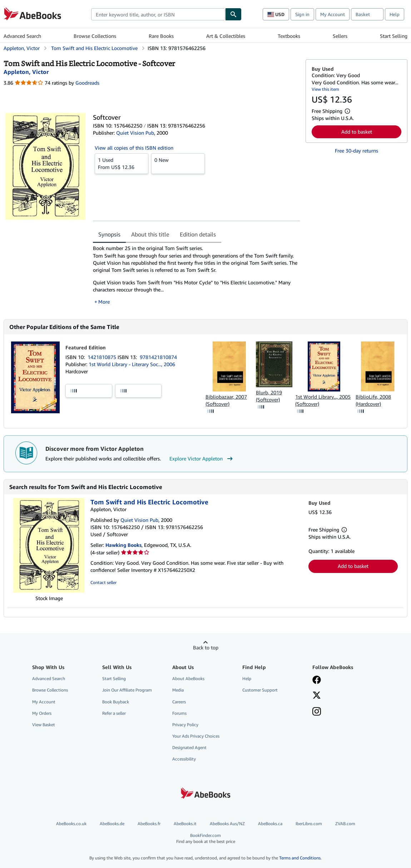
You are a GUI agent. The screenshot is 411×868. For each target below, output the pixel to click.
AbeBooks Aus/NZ (227, 824)
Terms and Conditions (300, 858)
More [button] (104, 302)
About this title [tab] (150, 234)
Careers (179, 702)
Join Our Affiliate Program (127, 690)
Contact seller (103, 582)
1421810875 (103, 357)
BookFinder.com (205, 839)
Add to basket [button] (357, 132)
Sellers (340, 36)
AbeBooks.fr (149, 824)
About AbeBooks (188, 679)
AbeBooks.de (112, 824)
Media (178, 690)
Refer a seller (114, 713)
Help (395, 14)
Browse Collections (95, 36)
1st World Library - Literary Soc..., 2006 (132, 364)
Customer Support (260, 690)
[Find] (233, 14)
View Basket (44, 725)
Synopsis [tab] (109, 234)
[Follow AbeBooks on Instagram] (317, 712)
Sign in (302, 14)
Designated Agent (189, 747)
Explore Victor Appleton (202, 459)
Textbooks (289, 36)
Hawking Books (123, 545)
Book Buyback (116, 702)
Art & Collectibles (226, 36)
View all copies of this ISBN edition (134, 148)
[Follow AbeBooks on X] (317, 696)
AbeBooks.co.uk (71, 824)
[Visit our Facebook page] (317, 680)
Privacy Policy (185, 725)
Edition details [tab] (198, 234)
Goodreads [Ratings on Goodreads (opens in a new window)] (87, 83)
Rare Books (161, 36)
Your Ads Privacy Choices (196, 736)
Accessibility (184, 759)
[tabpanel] (196, 275)
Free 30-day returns (356, 151)
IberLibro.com (309, 824)
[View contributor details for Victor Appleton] (26, 72)
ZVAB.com (345, 824)
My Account (333, 14)
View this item (325, 89)
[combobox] (158, 14)
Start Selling (394, 36)
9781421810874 (158, 357)
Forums (179, 713)
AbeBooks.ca (270, 824)
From (122, 163)
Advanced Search (22, 36)
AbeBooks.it (185, 824)
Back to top (206, 647)
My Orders (42, 713)
